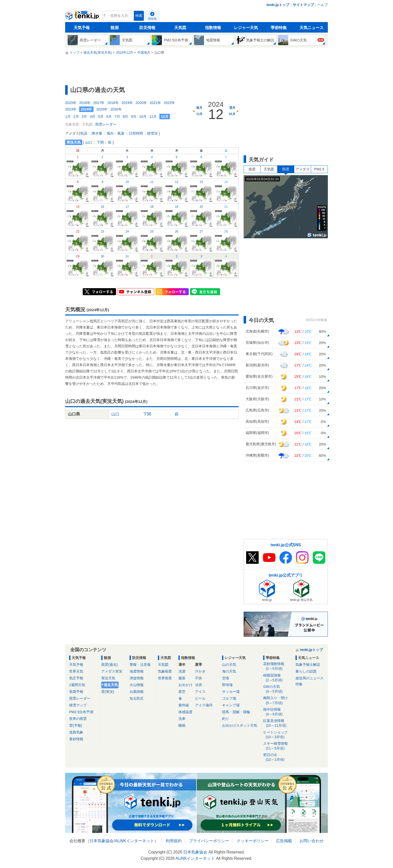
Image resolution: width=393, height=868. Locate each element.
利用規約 (174, 841)
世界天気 (76, 671)
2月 (76, 117)
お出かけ (185, 685)
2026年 (116, 109)
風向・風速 (116, 133)
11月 (153, 117)
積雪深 (152, 133)
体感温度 (185, 712)
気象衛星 (165, 671)
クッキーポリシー (253, 841)
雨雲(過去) (109, 665)
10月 (143, 117)
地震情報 (137, 671)
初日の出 (278, 757)
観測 (115, 28)
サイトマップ (303, 5)
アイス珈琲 (204, 705)
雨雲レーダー (106, 124)
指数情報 (213, 28)
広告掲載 (284, 841)
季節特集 (279, 28)
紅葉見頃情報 (278, 723)
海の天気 (229, 671)
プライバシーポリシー (209, 841)
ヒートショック (278, 735)
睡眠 (182, 725)
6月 (109, 117)
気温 (84, 133)
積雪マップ (78, 705)
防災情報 (147, 28)
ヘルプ (323, 5)
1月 (68, 117)
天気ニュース (312, 28)
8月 (126, 117)
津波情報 (137, 678)
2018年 (113, 103)
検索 (139, 16)
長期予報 (76, 692)
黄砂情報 (76, 739)
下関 (100, 142)
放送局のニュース (310, 678)
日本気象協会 (102, 841)
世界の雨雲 (78, 719)
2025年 (102, 109)
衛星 (252, 169)
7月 (117, 117)
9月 (134, 117)
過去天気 (111, 685)
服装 (182, 678)
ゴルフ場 (229, 698)
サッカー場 (231, 692)
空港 (226, 678)
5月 (101, 117)
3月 (84, 117)
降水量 (97, 133)
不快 (199, 678)
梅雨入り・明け (278, 700)
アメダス (303, 169)
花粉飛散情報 (278, 666)
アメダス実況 (112, 671)
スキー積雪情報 (278, 746)
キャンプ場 (231, 705)
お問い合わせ (312, 841)
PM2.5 (319, 169)
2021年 (155, 103)
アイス (200, 692)
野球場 (227, 685)
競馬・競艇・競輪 (236, 712)
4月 (92, 117)
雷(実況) (108, 692)
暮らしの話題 (306, 671)
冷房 (199, 685)
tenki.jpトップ (278, 5)
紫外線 (184, 705)
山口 (89, 142)
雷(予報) (76, 725)
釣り (226, 719)
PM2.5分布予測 (81, 712)
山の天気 (229, 665)
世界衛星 (165, 678)
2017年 (99, 103)
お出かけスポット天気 (240, 725)
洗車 (182, 719)
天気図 (180, 28)
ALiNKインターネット (134, 841)
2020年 (141, 103)
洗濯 (182, 671)
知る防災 (137, 698)
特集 (299, 684)
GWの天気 (278, 689)
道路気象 (76, 732)
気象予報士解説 (308, 665)
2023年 (71, 109)
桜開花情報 (278, 678)
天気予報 (82, 28)
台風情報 (137, 692)
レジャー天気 (246, 28)
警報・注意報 (140, 665)
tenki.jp (83, 17)
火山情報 (137, 685)
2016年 (85, 103)
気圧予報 (76, 678)
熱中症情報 (278, 712)
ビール (200, 698)
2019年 (127, 103)
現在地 (152, 19)
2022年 (169, 103)
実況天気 (108, 678)
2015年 (71, 103)
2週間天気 (77, 685)
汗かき (200, 671)
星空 (182, 692)
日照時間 (136, 133)
